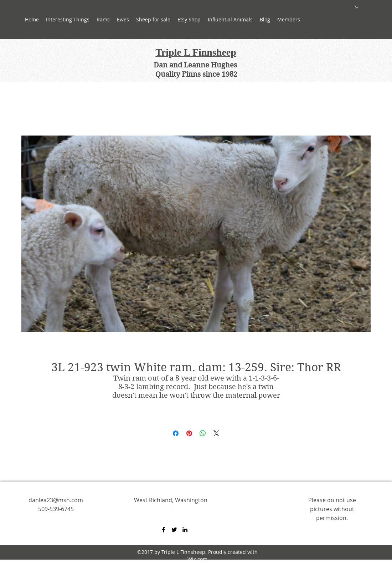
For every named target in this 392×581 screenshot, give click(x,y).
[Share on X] (216, 433)
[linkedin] (185, 530)
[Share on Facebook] (176, 433)
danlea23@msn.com (56, 500)
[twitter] (174, 530)
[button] (123, 19)
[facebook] (164, 530)
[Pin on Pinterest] (189, 433)
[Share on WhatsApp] (203, 433)
